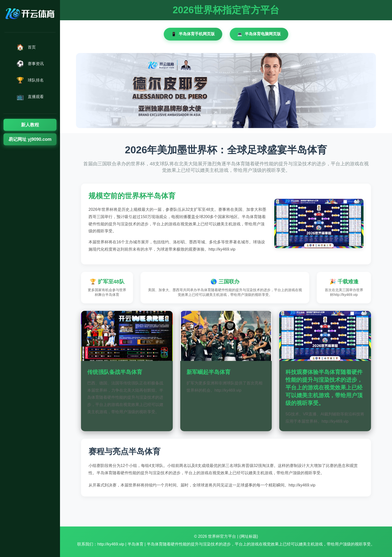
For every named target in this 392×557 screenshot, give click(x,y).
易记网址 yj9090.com (30, 139)
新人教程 (30, 125)
